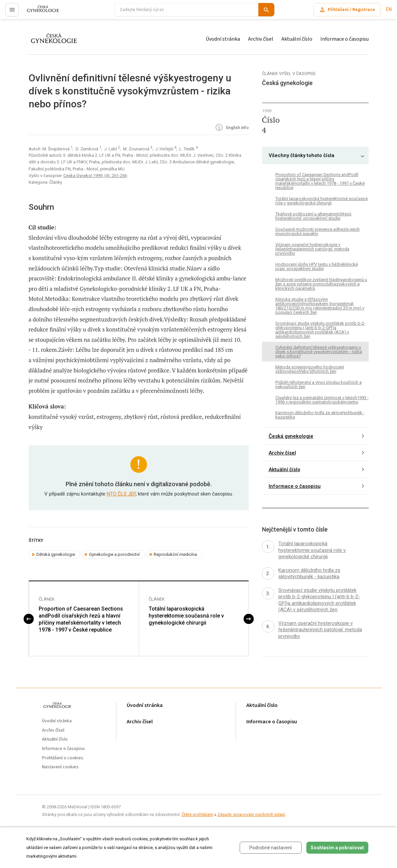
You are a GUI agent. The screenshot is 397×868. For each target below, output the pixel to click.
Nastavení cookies (60, 767)
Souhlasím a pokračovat (337, 848)
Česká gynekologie (291, 436)
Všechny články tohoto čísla (301, 155)
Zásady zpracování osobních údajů (251, 814)
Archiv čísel (261, 39)
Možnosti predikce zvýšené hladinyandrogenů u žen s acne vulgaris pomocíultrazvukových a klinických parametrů (321, 284)
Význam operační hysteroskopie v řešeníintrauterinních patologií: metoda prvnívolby (312, 249)
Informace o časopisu (344, 39)
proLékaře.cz (39, 13)
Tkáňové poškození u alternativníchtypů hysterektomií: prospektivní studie (313, 216)
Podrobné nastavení (270, 848)
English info (231, 128)
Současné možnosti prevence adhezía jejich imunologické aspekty (317, 231)
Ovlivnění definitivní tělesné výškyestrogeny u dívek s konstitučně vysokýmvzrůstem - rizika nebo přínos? (319, 352)
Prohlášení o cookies (63, 758)
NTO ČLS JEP (121, 494)
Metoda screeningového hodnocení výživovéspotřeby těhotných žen (310, 369)
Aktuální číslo (297, 39)
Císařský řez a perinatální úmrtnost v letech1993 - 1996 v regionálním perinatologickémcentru (322, 400)
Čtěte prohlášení (197, 814)
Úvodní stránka (223, 39)
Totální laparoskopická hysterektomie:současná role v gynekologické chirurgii (186, 616)
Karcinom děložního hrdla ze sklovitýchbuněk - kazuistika (320, 415)
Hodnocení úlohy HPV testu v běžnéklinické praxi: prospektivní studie (317, 266)
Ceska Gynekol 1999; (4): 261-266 (95, 176)
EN (389, 10)
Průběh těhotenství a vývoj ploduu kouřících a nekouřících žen (318, 384)
